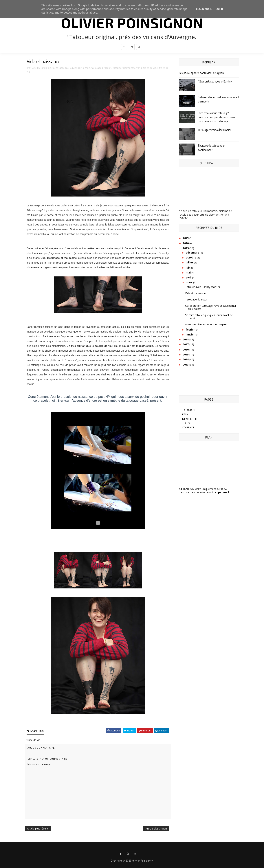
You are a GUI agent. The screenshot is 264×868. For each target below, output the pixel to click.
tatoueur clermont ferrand (127, 68)
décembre (193, 253)
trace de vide (151, 68)
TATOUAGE (189, 410)
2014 (186, 359)
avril (189, 277)
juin (188, 268)
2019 (186, 248)
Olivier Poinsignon (132, 23)
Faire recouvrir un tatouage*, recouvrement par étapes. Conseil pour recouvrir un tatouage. (217, 117)
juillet (190, 262)
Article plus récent (38, 828)
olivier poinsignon (80, 68)
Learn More (204, 9)
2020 (186, 243)
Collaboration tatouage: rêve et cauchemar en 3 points (211, 307)
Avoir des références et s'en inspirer (206, 324)
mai (189, 272)
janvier (191, 334)
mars (189, 282)
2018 (186, 339)
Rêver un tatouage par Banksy (215, 81)
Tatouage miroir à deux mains (215, 130)
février (191, 330)
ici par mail (221, 492)
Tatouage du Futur (196, 299)
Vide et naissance (195, 293)
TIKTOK (187, 423)
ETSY (185, 414)
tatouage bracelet (101, 68)
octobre (191, 257)
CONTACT (188, 427)
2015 (186, 354)
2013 (186, 365)
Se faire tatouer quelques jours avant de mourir (209, 317)
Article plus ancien (156, 828)
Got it (219, 9)
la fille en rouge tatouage (55, 68)
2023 (186, 238)
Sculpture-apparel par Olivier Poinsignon (201, 73)
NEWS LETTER (191, 419)
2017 (186, 344)
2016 (186, 349)
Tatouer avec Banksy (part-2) (202, 287)
